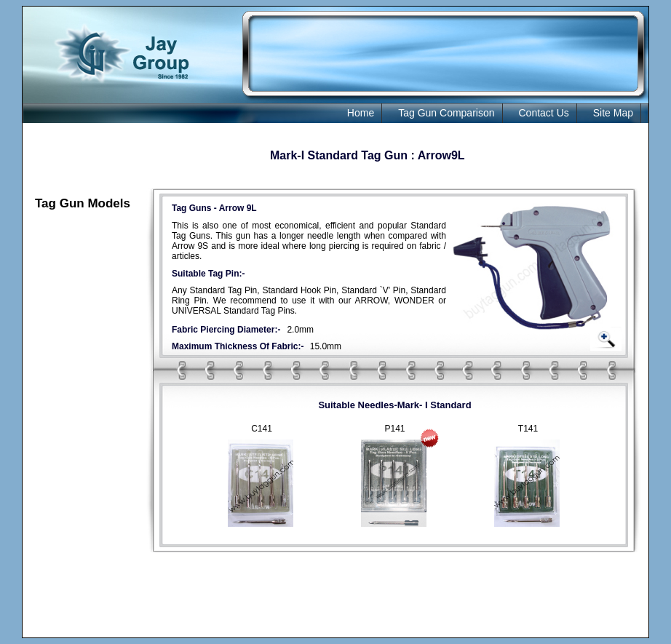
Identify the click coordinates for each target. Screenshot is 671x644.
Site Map (613, 113)
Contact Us (544, 113)
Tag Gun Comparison (446, 113)
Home (361, 113)
